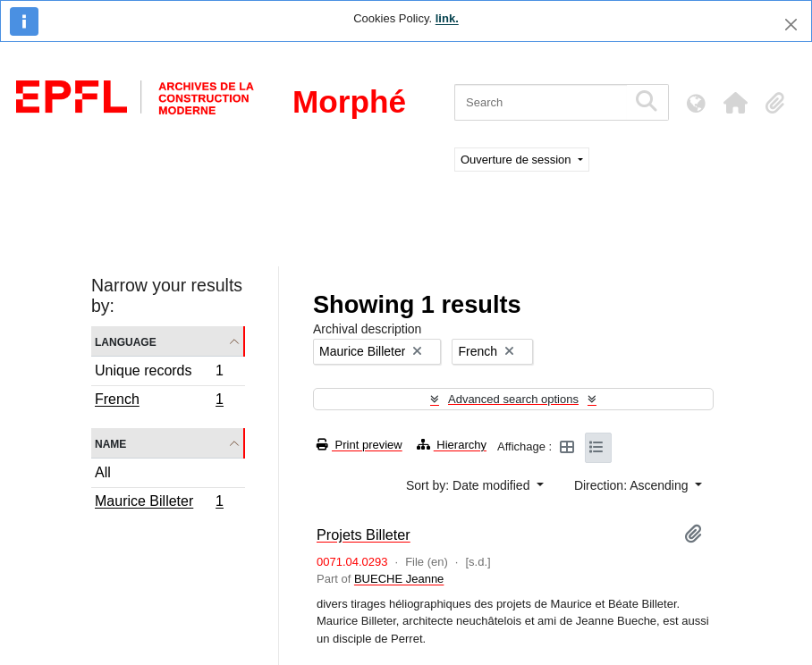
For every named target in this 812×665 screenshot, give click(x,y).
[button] (735, 103)
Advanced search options (513, 399)
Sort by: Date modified (469, 485)
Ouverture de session (517, 160)
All (103, 472)
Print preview (359, 445)
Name (110, 443)
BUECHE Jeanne (399, 579)
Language (126, 341)
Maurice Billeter (159, 503)
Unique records (159, 373)
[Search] (541, 102)
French (159, 401)
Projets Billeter (364, 535)
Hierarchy (452, 445)
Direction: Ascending (633, 485)
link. (447, 18)
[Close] (791, 25)
